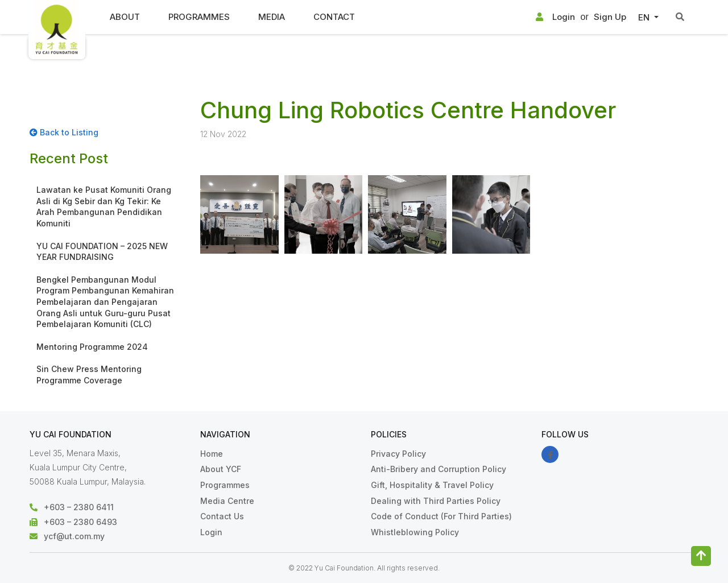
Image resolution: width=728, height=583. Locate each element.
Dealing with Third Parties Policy (436, 501)
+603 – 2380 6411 (79, 507)
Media (272, 17)
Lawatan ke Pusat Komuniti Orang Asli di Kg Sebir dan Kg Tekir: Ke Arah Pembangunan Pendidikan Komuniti (104, 206)
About (125, 17)
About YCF (221, 469)
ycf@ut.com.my (74, 536)
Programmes (199, 17)
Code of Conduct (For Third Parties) (441, 516)
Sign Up (610, 17)
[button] (648, 18)
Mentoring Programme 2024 (92, 347)
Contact (334, 17)
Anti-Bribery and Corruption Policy (439, 469)
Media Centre (227, 501)
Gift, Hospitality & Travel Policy (432, 485)
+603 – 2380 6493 (80, 522)
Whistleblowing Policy (415, 532)
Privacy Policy (398, 454)
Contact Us (222, 516)
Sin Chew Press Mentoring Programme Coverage (89, 375)
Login (555, 17)
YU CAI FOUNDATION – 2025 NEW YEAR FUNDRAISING (102, 252)
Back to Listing (64, 132)
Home (212, 454)
